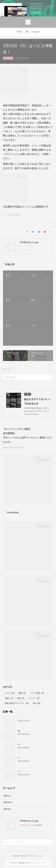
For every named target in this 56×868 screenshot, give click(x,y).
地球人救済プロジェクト (17, 703)
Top (37, 703)
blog (21, 698)
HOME (19, 32)
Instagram (35, 32)
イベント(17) (7, 215)
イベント (8, 58)
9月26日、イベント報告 (27, 744)
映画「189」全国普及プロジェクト (32, 731)
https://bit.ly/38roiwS (14, 447)
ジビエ (9, 693)
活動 (27, 32)
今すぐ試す (36, 13)
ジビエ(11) (16, 215)
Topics (9, 698)
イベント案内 (37, 693)
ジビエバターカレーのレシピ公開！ (32, 771)
